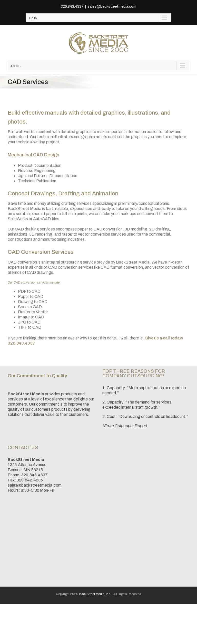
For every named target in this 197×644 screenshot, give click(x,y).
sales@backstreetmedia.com (112, 7)
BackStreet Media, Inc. (95, 594)
